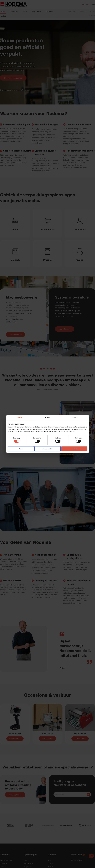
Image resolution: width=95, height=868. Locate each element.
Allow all (74, 449)
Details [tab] (47, 418)
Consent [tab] (20, 418)
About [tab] (75, 418)
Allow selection (47, 449)
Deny (21, 449)
